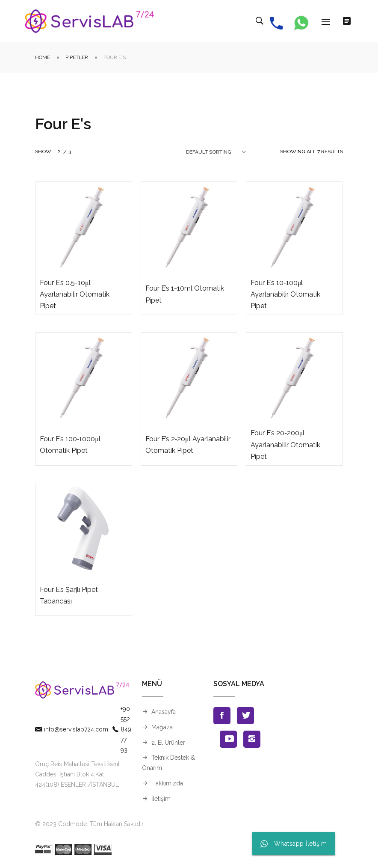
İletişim (161, 799)
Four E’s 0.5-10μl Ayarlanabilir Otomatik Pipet (75, 294)
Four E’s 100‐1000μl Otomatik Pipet (70, 445)
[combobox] (216, 152)
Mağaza (162, 727)
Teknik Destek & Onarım (168, 763)
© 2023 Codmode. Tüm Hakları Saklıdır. (90, 824)
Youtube (228, 739)
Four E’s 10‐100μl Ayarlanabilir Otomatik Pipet (285, 294)
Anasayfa (164, 712)
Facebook (222, 716)
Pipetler (77, 57)
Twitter (245, 716)
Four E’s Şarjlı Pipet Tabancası (69, 595)
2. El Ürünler (168, 743)
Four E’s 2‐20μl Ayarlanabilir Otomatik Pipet (188, 445)
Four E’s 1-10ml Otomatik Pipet (185, 294)
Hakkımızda (167, 783)
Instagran (252, 739)
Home (43, 57)
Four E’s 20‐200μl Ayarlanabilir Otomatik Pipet (285, 444)
